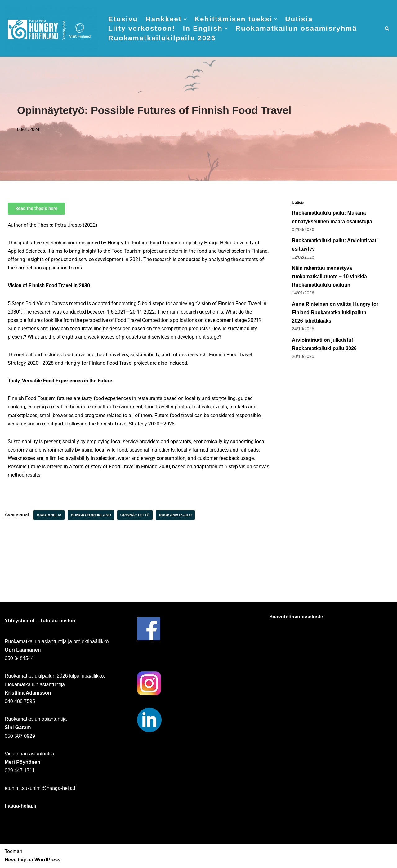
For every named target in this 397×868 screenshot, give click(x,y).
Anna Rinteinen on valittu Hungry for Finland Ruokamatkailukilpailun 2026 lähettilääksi (335, 312)
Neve (11, 860)
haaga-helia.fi (20, 806)
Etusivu (123, 19)
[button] (185, 19)
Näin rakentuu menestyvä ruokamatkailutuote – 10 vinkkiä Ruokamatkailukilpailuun (329, 276)
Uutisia (299, 19)
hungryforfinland (91, 516)
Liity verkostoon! (142, 28)
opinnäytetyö (135, 516)
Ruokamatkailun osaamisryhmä (296, 28)
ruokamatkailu (176, 516)
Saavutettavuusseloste (296, 617)
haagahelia (49, 516)
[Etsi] (387, 28)
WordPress (47, 860)
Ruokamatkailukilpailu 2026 (162, 38)
